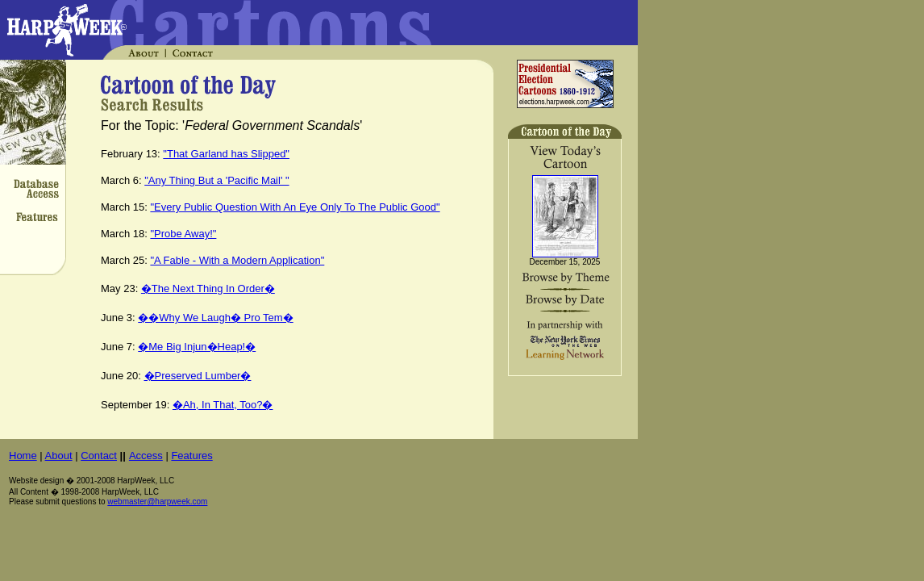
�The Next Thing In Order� (208, 288)
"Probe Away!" (183, 234)
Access (146, 456)
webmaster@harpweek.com (157, 502)
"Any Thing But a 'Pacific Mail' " (216, 180)
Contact (99, 456)
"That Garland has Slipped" (226, 154)
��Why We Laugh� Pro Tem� (215, 318)
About (59, 456)
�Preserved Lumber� (198, 376)
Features (191, 456)
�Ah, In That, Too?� (223, 405)
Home (23, 456)
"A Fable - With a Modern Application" (237, 260)
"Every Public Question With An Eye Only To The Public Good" (295, 207)
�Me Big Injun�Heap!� (197, 347)
